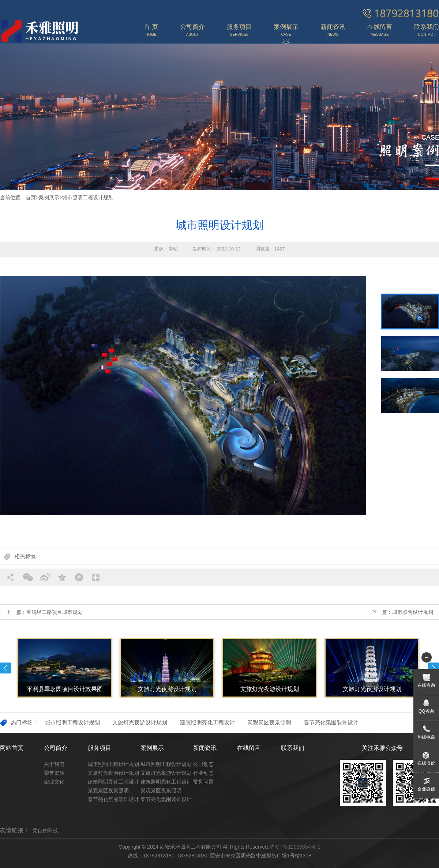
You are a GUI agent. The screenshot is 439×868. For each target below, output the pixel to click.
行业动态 (203, 773)
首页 (31, 197)
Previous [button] (5, 668)
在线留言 (249, 748)
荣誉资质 (54, 773)
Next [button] (434, 668)
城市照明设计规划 (413, 612)
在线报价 (426, 763)
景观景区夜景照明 (269, 722)
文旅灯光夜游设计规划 (140, 722)
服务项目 (100, 748)
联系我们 (293, 748)
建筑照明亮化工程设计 (207, 722)
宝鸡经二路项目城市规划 (55, 612)
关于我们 (54, 764)
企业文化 (54, 782)
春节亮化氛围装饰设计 (331, 722)
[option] (183, 395)
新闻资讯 (205, 748)
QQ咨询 (426, 711)
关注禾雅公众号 (382, 748)
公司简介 (56, 748)
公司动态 (203, 764)
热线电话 (426, 737)
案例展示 (49, 197)
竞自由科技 (45, 830)
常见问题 (203, 782)
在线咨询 (426, 685)
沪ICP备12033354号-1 (295, 847)
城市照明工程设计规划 (88, 197)
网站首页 (12, 748)
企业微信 (426, 789)
